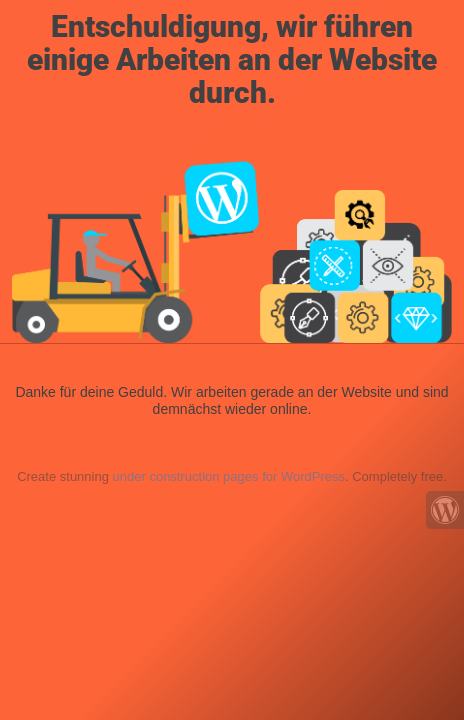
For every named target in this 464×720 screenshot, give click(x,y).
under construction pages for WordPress (229, 476)
